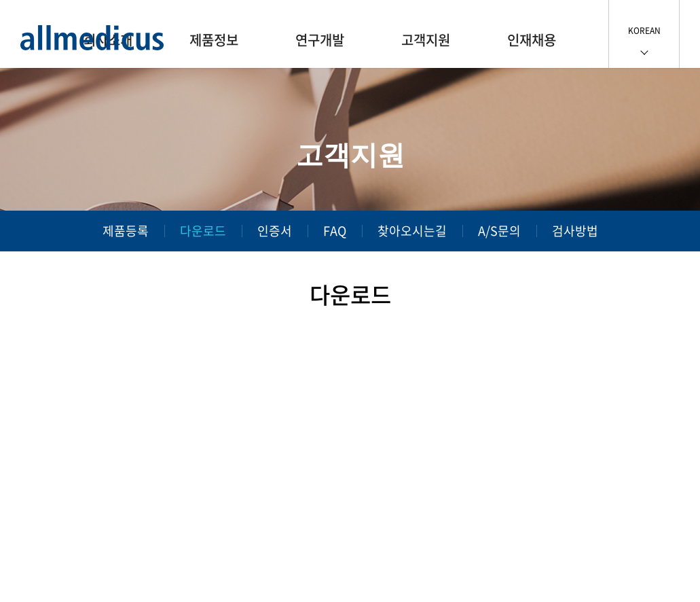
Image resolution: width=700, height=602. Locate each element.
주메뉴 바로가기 (0, 0)
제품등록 (126, 231)
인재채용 (532, 40)
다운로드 (203, 231)
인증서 (275, 231)
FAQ (335, 231)
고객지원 (426, 40)
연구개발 (320, 40)
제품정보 (214, 40)
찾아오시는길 (412, 231)
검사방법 (575, 231)
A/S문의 (499, 231)
